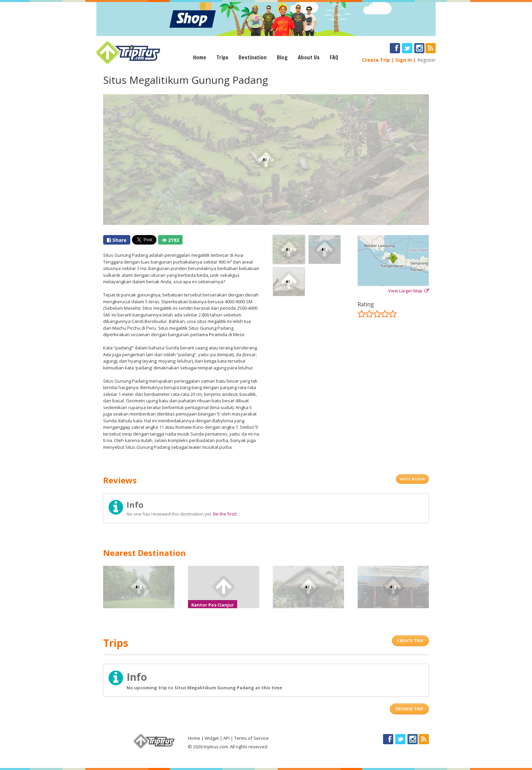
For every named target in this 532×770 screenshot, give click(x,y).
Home (200, 57)
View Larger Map (408, 291)
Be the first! (225, 514)
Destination (253, 57)
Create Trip (376, 60)
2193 (170, 240)
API (226, 738)
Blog (282, 57)
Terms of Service (251, 738)
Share (117, 240)
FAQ (334, 57)
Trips (222, 57)
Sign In (404, 60)
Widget (212, 738)
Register (426, 60)
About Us (309, 57)
